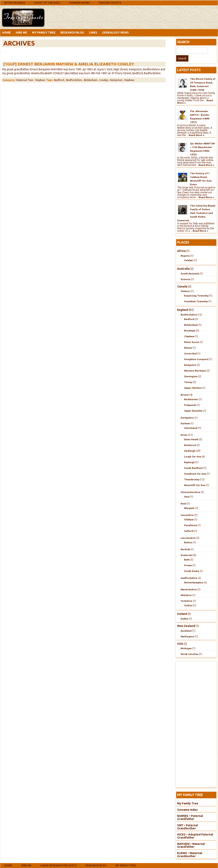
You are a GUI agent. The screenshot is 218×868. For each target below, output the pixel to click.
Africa (181, 251)
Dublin (185, 619)
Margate (189, 508)
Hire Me (21, 33)
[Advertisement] (79, 17)
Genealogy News (115, 33)
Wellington (187, 636)
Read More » (197, 135)
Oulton (188, 605)
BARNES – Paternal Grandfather (190, 817)
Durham (185, 423)
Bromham (190, 331)
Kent (184, 504)
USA (180, 644)
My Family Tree (44, 33)
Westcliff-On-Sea (195, 485)
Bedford (59, 80)
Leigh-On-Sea (193, 456)
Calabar (189, 260)
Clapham (189, 336)
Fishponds (190, 405)
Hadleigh (190, 451)
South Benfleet (193, 468)
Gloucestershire (190, 492)
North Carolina (190, 654)
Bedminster (191, 399)
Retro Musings (15, 3)
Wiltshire (186, 595)
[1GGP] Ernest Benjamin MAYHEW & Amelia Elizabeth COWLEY (69, 64)
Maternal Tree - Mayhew (31, 80)
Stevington (191, 376)
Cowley (104, 80)
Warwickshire (189, 589)
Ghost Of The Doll (47, 3)
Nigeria (185, 256)
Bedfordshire (74, 80)
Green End (190, 353)
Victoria (185, 279)
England (183, 310)
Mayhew (129, 80)
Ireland (182, 614)
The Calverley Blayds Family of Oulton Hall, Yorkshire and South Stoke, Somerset (196, 213)
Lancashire (187, 515)
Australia (183, 269)
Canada (182, 286)
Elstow (188, 348)
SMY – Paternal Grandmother (187, 827)
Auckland (186, 631)
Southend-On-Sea (195, 474)
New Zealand (186, 626)
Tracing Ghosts (110, 3)
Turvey (188, 382)
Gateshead (191, 428)
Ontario (185, 291)
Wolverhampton (194, 582)
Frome (188, 565)
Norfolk (185, 549)
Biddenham (91, 80)
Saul (187, 497)
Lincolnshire (188, 538)
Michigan (186, 648)
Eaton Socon (192, 342)
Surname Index (187, 810)
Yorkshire (186, 601)
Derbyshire (187, 418)
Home (7, 33)
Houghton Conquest (196, 359)
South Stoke (192, 571)
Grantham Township (196, 301)
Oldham (189, 519)
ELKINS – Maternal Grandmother (190, 855)
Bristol (185, 395)
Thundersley (192, 479)
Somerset (187, 555)
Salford (189, 531)
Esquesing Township (196, 296)
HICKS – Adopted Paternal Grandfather (195, 836)
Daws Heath (191, 439)
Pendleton (191, 525)
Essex (184, 435)
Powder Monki (80, 3)
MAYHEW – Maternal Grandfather (191, 845)
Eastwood (190, 445)
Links (93, 33)
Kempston (116, 80)
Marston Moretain (195, 371)
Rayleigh (189, 462)
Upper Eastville (193, 411)
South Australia (190, 273)
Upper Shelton (193, 388)
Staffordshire (189, 578)
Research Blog (72, 33)
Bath (187, 560)
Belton (188, 542)
